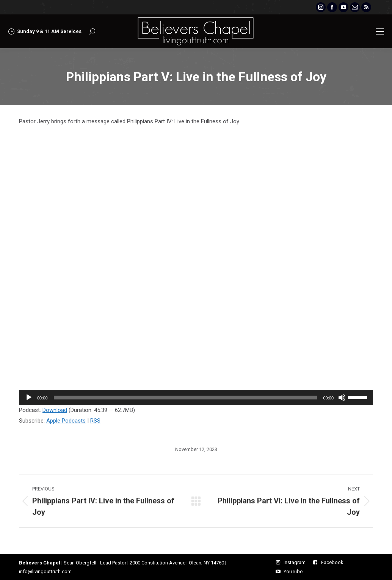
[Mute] (342, 398)
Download (55, 410)
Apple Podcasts (66, 421)
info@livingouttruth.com (45, 571)
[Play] (29, 398)
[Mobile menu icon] (380, 31)
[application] (196, 398)
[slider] (186, 398)
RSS (95, 421)
